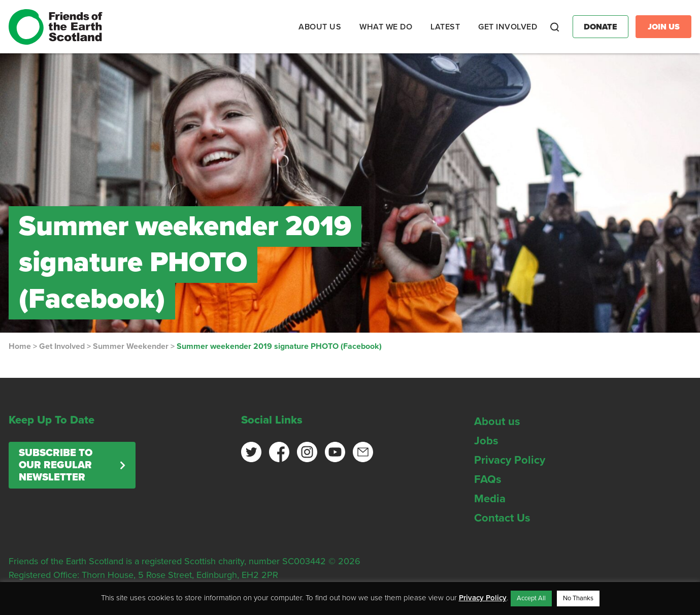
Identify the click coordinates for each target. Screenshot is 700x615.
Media (490, 499)
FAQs (488, 479)
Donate (601, 27)
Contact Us (502, 518)
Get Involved (62, 346)
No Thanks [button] (578, 598)
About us (497, 422)
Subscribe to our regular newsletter (56, 465)
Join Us (664, 27)
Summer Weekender (131, 346)
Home (20, 346)
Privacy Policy (510, 460)
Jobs (486, 441)
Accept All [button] (531, 598)
